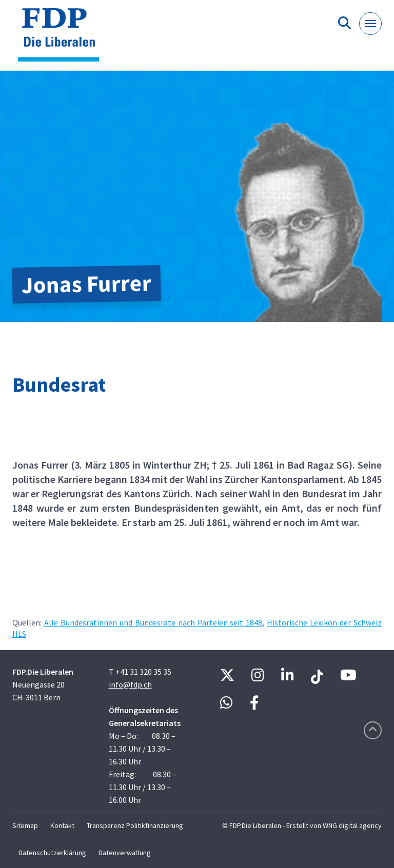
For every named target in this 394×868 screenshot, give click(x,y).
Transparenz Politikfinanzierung (135, 825)
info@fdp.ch (130, 684)
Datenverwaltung (125, 853)
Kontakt (62, 825)
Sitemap (25, 825)
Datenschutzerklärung (52, 853)
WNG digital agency (352, 825)
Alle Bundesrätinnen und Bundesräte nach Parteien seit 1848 (153, 622)
